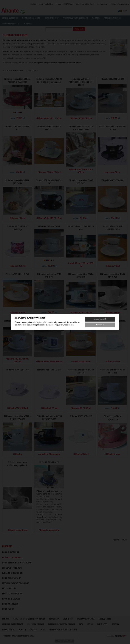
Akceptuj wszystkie (100, 319)
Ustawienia (100, 325)
